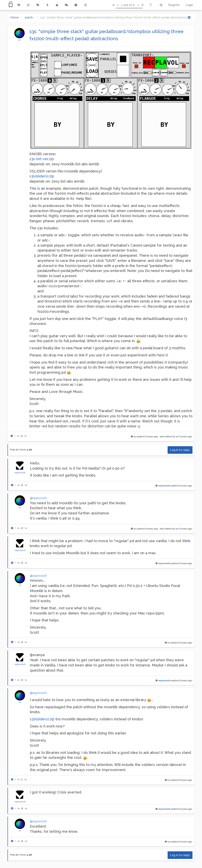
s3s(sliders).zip (42, 176)
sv (19, 40)
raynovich (20, 473)
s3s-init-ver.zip (42, 159)
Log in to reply (180, 450)
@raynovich (38, 498)
